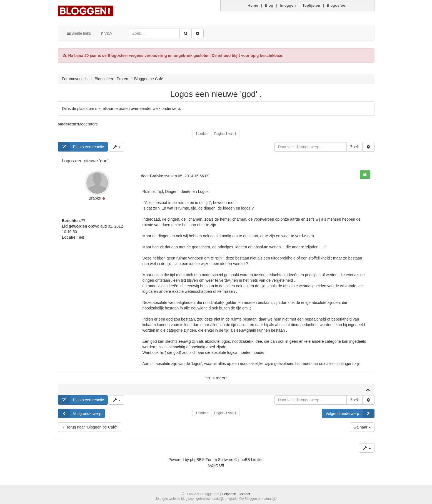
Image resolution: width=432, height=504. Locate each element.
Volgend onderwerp (350, 414)
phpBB (196, 460)
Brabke (95, 198)
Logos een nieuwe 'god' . (216, 94)
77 (83, 221)
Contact (244, 494)
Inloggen (288, 5)
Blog (269, 5)
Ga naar (362, 427)
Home (253, 5)
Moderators (88, 124)
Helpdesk (229, 494)
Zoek (354, 147)
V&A (106, 33)
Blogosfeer (337, 5)
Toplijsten (311, 5)
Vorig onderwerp (80, 414)
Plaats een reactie (81, 147)
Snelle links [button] (79, 33)
